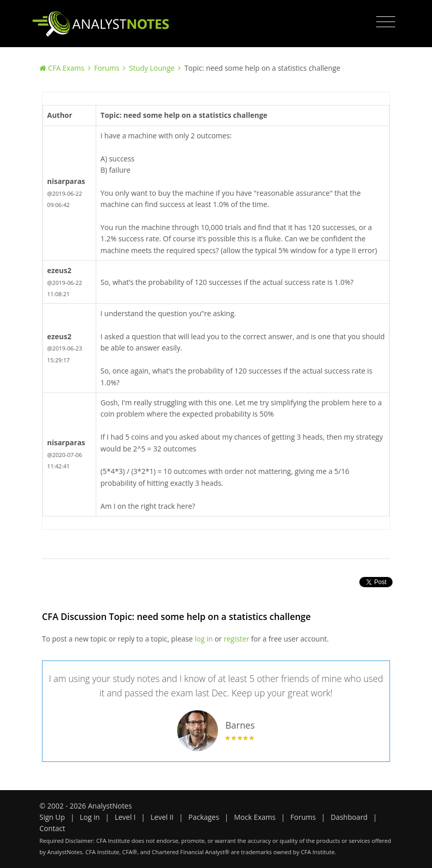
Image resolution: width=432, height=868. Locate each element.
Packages (204, 817)
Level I (125, 817)
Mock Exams (255, 817)
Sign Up (52, 817)
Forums (107, 68)
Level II (162, 817)
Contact (52, 828)
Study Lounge (152, 68)
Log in (90, 817)
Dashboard (349, 817)
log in (203, 639)
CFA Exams (66, 68)
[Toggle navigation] (386, 22)
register (236, 639)
